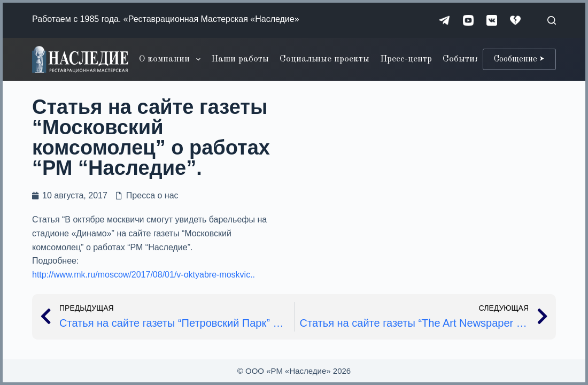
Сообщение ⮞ (519, 59)
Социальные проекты (324, 59)
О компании (172, 59)
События (461, 59)
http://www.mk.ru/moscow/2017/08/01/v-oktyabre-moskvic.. (144, 275)
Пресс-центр (406, 59)
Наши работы (240, 59)
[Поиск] (552, 20)
